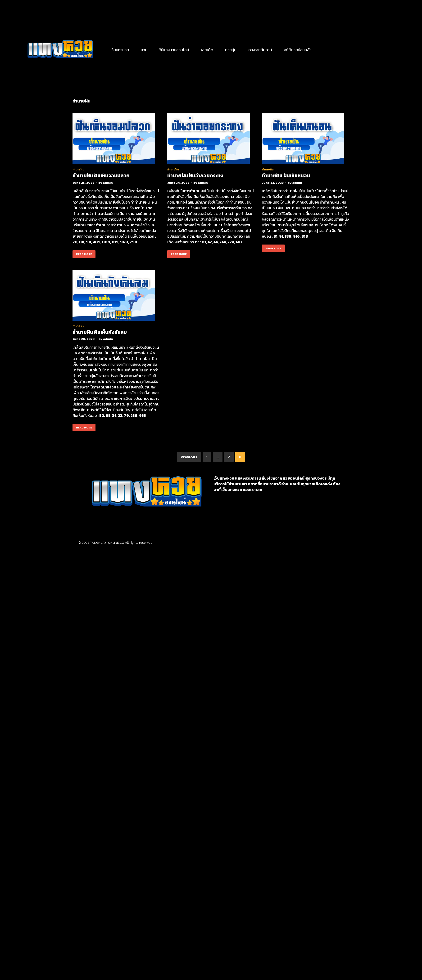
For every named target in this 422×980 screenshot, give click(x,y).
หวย (144, 50)
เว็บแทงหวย (120, 50)
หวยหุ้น (231, 50)
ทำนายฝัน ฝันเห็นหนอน (286, 176)
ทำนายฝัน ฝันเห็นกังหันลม (100, 332)
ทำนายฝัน (78, 169)
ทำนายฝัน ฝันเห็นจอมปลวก (101, 176)
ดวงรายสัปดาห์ (260, 50)
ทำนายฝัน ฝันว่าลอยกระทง (195, 176)
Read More (82, 253)
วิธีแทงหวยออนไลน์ (174, 50)
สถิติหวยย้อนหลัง (298, 50)
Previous (189, 457)
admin (108, 183)
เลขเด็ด (207, 50)
